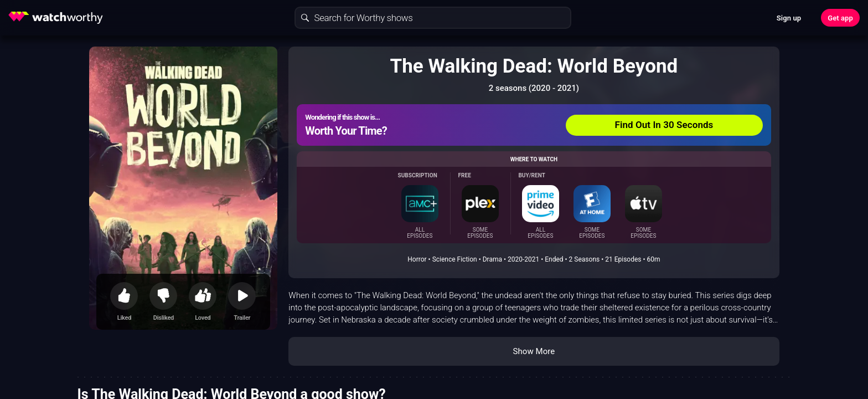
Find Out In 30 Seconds (664, 125)
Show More (534, 351)
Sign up (789, 18)
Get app (840, 18)
